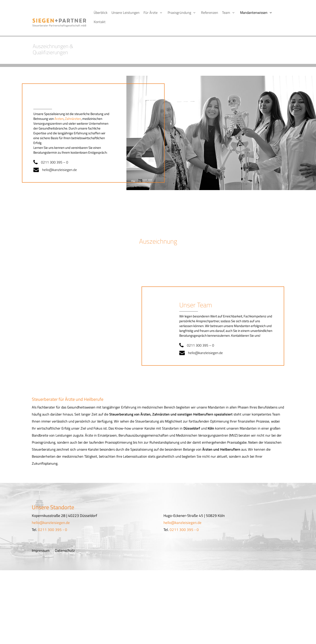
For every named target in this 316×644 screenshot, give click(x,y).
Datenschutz (65, 548)
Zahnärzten (73, 116)
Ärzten (59, 116)
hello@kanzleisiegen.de (61, 167)
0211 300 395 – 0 (56, 160)
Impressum (41, 548)
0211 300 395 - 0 (53, 527)
